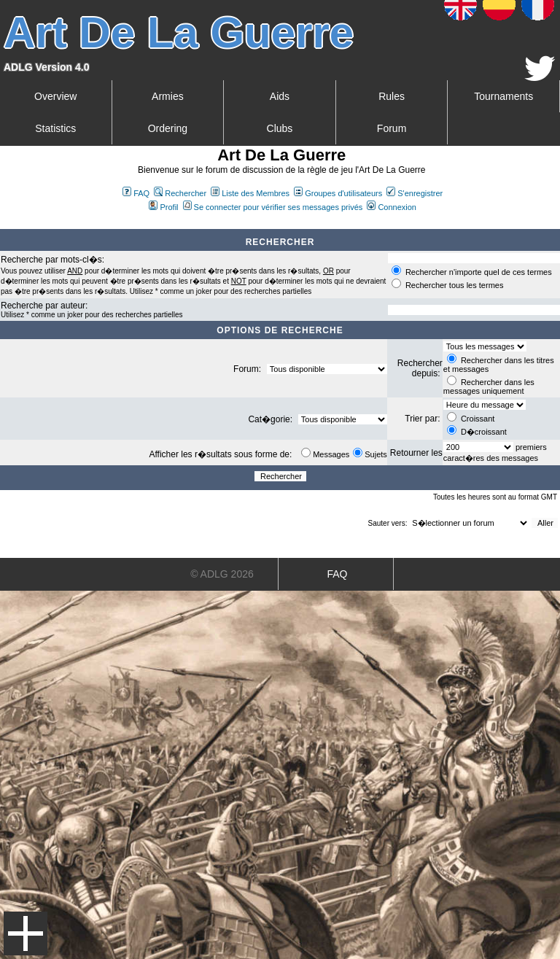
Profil (163, 207)
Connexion (392, 207)
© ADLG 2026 (222, 574)
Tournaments (503, 96)
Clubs (280, 128)
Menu (26, 933)
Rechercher (180, 193)
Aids (280, 96)
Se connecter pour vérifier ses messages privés (273, 207)
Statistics (55, 128)
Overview (55, 96)
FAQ (136, 193)
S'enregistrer (415, 193)
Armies (168, 96)
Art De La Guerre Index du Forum (6, 223)
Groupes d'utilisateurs (338, 193)
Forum (392, 128)
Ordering (168, 128)
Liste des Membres (250, 193)
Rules (392, 96)
